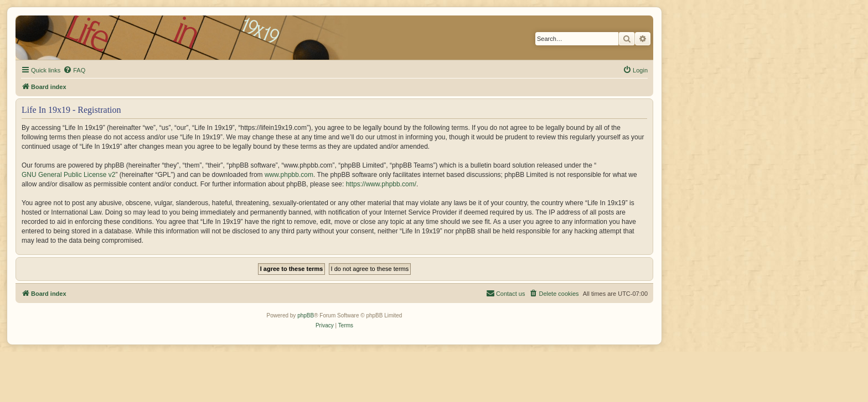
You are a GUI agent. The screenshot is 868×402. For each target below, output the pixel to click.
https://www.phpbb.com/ (381, 184)
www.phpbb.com (289, 175)
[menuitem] (74, 70)
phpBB (306, 315)
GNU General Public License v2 (68, 175)
